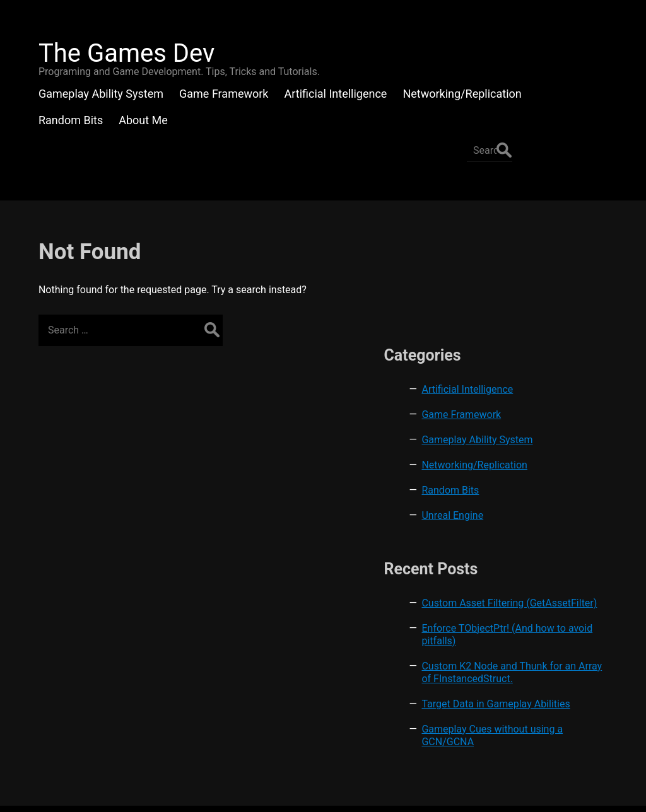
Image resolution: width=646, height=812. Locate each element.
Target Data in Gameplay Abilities (548, 634)
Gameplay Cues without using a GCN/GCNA (559, 672)
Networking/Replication (559, 351)
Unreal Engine (537, 401)
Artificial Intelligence (552, 263)
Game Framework (546, 288)
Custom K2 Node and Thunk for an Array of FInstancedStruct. (554, 590)
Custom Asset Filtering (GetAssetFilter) (557, 495)
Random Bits (535, 376)
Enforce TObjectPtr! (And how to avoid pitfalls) (550, 539)
